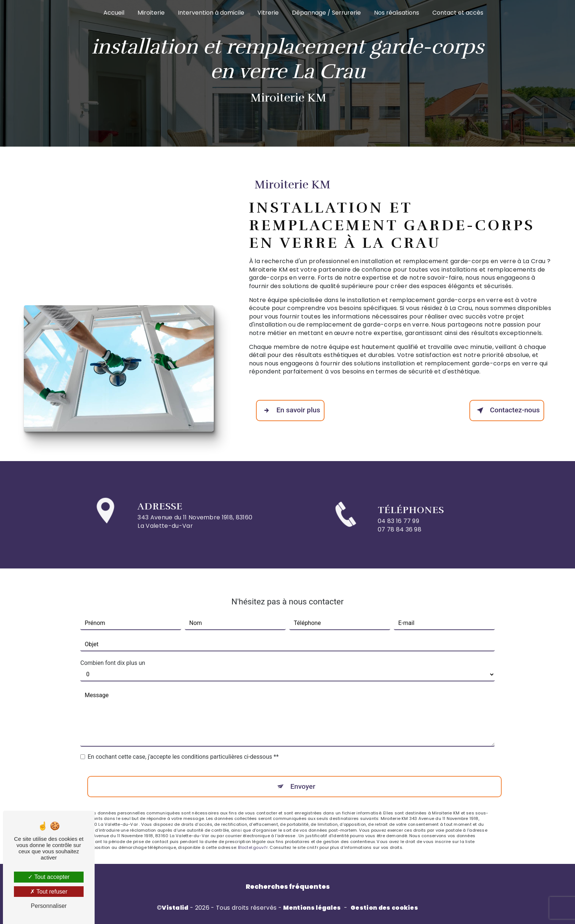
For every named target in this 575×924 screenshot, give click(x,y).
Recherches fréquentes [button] (288, 887)
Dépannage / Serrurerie (326, 13)
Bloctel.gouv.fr (253, 838)
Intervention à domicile (211, 13)
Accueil (114, 13)
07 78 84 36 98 (400, 538)
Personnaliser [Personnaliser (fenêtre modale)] (49, 906)
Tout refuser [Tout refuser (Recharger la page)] (49, 892)
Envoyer (303, 777)
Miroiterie (151, 13)
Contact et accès (458, 13)
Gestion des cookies (384, 908)
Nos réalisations (397, 13)
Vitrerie (268, 13)
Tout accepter (49, 877)
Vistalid (175, 908)
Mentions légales (312, 908)
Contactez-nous (507, 411)
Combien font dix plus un (113, 654)
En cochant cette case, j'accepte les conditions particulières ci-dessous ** (183, 748)
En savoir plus (290, 411)
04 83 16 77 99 (398, 530)
